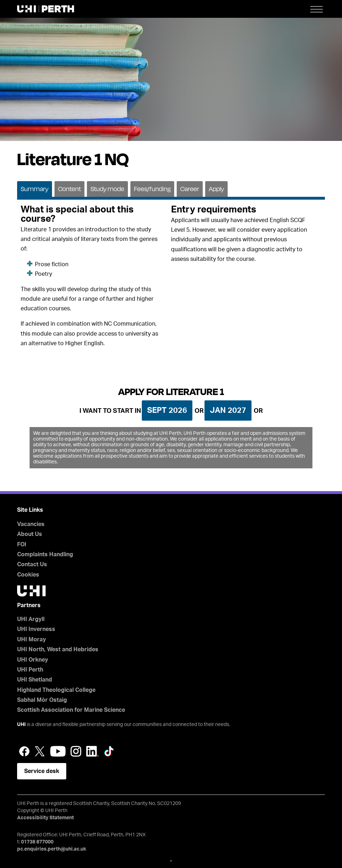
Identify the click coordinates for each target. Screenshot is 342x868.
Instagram (76, 751)
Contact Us (32, 564)
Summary (35, 189)
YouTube (58, 751)
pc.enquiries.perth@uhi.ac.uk (52, 849)
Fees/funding (152, 189)
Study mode (107, 189)
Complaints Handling (45, 554)
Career (190, 189)
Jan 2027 (228, 410)
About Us (30, 534)
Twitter (40, 751)
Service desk (42, 771)
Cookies (28, 575)
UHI (21, 725)
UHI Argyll (31, 619)
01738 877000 (37, 842)
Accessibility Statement (45, 818)
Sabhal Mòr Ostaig (42, 700)
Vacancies (31, 524)
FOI (22, 545)
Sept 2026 (167, 410)
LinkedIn (92, 751)
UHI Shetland (35, 680)
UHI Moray (32, 640)
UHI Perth (30, 670)
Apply (216, 189)
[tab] (35, 188)
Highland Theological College (56, 690)
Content (69, 189)
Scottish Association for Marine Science (71, 710)
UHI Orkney (33, 660)
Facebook (24, 751)
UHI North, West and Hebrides (58, 649)
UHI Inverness (36, 629)
